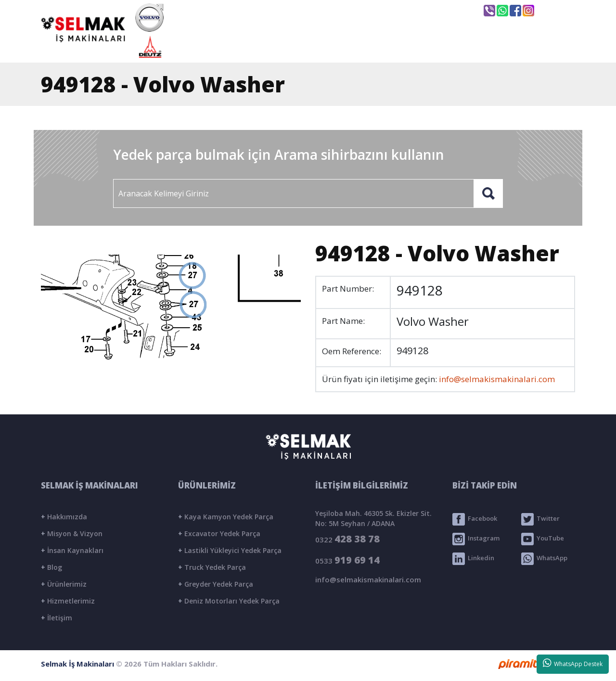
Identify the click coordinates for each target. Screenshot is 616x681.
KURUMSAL (310, 47)
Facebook (475, 519)
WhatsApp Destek (573, 663)
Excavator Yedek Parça (219, 533)
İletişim (57, 618)
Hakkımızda (64, 517)
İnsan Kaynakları (72, 550)
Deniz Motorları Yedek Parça (229, 601)
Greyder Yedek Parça (216, 584)
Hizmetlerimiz (68, 601)
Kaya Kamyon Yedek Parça (226, 517)
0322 (347, 539)
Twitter (540, 519)
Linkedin (473, 559)
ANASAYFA (226, 47)
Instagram (476, 539)
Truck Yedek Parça (212, 567)
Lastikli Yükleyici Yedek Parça (230, 550)
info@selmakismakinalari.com (324, 10)
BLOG (462, 47)
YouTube (543, 539)
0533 (347, 560)
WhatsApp (544, 559)
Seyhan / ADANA (432, 11)
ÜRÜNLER (391, 47)
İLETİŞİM (531, 47)
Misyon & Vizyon (72, 533)
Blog (51, 567)
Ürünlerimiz (64, 584)
